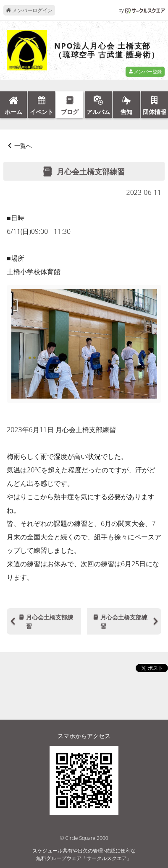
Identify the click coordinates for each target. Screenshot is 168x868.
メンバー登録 (145, 71)
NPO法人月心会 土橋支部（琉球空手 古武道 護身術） (107, 51)
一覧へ (23, 146)
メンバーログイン (29, 10)
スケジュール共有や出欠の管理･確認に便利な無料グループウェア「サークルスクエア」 (84, 854)
